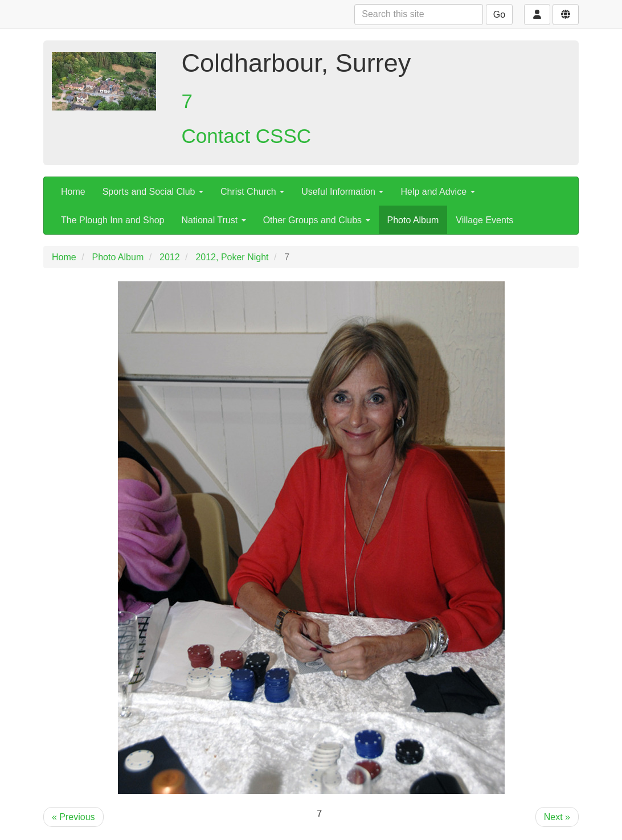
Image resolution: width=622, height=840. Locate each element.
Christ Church (252, 192)
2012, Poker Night (232, 257)
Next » (557, 817)
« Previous (73, 817)
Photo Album (413, 220)
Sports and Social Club (153, 192)
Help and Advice (437, 192)
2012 (170, 257)
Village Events (484, 220)
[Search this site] (419, 15)
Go (499, 15)
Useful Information (342, 192)
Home (73, 192)
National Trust (213, 220)
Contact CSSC (247, 136)
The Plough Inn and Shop (112, 220)
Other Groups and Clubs (317, 220)
